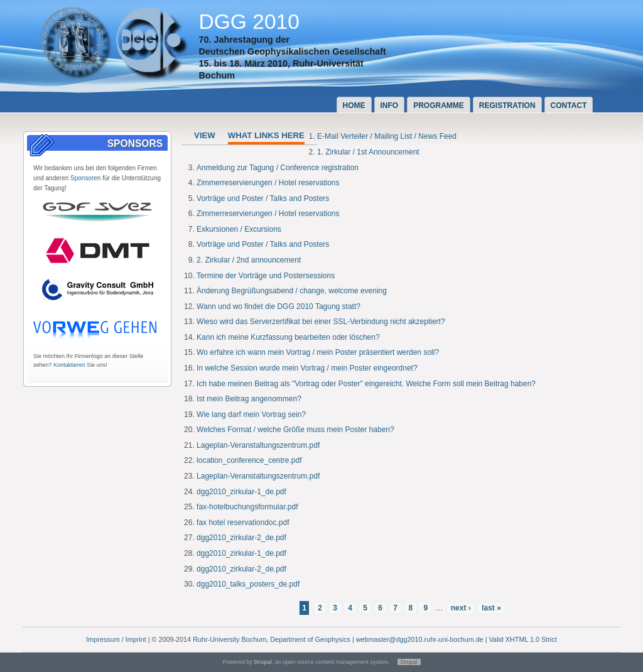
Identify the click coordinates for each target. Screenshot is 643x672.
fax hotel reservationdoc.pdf (243, 523)
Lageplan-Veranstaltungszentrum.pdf (258, 445)
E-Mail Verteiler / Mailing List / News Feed (387, 136)
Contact (569, 106)
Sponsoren (85, 178)
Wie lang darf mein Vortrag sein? (251, 415)
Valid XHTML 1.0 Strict (523, 639)
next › (461, 608)
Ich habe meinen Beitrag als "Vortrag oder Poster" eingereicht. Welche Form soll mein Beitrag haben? (366, 384)
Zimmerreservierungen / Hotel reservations (268, 183)
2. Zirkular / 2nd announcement (249, 260)
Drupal (409, 662)
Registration (507, 106)
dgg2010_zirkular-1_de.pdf (241, 492)
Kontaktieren (69, 365)
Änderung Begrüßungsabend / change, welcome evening (292, 291)
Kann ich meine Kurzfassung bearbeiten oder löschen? (288, 337)
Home (354, 106)
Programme (439, 106)
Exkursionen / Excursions (239, 229)
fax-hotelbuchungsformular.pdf (247, 507)
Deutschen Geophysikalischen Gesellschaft (292, 51)
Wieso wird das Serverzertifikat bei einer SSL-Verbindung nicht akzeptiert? (321, 322)
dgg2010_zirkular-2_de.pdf (241, 538)
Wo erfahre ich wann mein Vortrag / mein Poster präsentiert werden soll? (318, 352)
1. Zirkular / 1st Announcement (368, 152)
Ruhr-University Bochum (230, 639)
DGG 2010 (249, 22)
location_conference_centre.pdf (249, 460)
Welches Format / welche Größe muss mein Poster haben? (295, 430)
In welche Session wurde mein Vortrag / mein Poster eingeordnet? (307, 368)
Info (390, 106)
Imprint (136, 639)
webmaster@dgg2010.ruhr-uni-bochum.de (420, 639)
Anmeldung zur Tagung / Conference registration (278, 168)
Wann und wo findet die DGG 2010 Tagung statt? (278, 306)
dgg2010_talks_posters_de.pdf (248, 584)
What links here (266, 135)
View (205, 135)
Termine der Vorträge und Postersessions (266, 276)
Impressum (103, 639)
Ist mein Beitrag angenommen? (249, 399)
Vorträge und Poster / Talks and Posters (263, 198)
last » (491, 608)
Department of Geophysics (310, 639)
